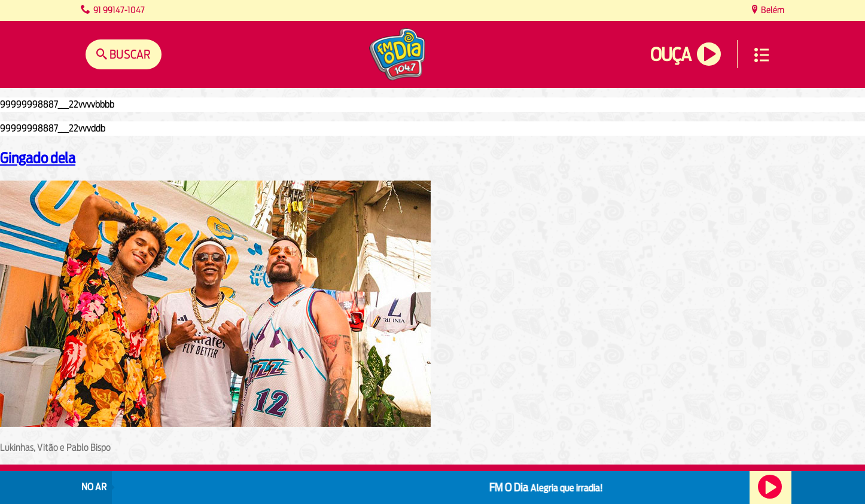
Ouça (671, 55)
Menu (762, 55)
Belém (772, 10)
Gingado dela (38, 158)
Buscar (129, 54)
